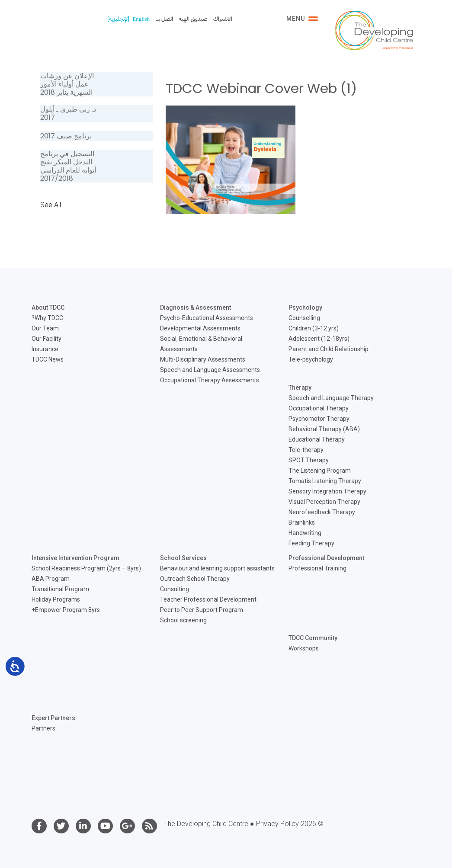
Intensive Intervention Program (75, 558)
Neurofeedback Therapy (322, 512)
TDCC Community (313, 638)
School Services (183, 558)
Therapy (300, 388)
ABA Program (51, 579)
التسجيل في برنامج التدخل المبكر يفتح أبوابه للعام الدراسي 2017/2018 (68, 166)
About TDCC (48, 307)
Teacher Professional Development (208, 599)
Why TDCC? (47, 318)
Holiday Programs (56, 599)
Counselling (304, 318)
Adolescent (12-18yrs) (319, 339)
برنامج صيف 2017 (66, 136)
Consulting (175, 589)
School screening (183, 620)
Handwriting (305, 533)
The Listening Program (320, 471)
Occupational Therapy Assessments (210, 380)
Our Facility (46, 339)
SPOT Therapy (309, 460)
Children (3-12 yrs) (314, 328)
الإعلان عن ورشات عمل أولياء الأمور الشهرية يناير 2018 (67, 84)
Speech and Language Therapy (331, 398)
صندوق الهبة (193, 19)
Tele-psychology (311, 359)
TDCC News (48, 359)
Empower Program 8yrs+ (66, 610)
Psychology (305, 307)
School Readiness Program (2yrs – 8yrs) (86, 568)
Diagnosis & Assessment (196, 307)
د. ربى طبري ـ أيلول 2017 (68, 113)
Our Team (45, 328)
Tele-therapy (306, 450)
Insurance (45, 349)
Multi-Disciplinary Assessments (203, 359)
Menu (302, 19)
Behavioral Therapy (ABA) (324, 429)
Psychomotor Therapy (319, 419)
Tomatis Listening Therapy (325, 481)
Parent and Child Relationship (329, 349)
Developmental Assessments (200, 328)
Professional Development (326, 558)
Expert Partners (53, 718)
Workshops (304, 648)
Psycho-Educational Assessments (207, 318)
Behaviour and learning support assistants (217, 568)
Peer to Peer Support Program (202, 610)
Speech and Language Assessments (210, 370)
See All (51, 205)
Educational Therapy (317, 439)
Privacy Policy (277, 824)
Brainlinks (302, 522)
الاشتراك (223, 19)
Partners (43, 728)
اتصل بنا (164, 19)
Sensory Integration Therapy (327, 491)
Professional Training (317, 568)
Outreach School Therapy (195, 579)
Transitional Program (60, 589)
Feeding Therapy (311, 543)
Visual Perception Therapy (324, 502)
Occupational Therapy (319, 408)
